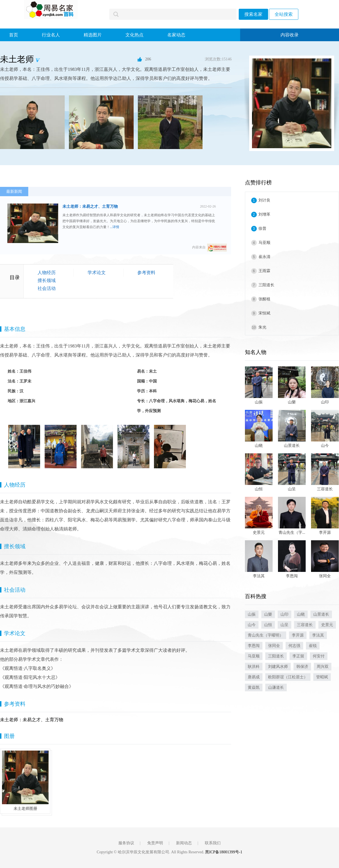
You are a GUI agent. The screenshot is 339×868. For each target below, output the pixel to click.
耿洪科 (254, 667)
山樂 (268, 614)
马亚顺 (264, 243)
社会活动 (47, 288)
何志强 (294, 646)
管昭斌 (322, 677)
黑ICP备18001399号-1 (224, 852)
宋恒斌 (264, 313)
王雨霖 (264, 271)
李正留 (298, 656)
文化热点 (134, 35)
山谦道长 (276, 687)
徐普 (262, 229)
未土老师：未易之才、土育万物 (90, 206)
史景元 (327, 625)
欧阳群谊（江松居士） (288, 677)
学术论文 (97, 273)
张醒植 (264, 299)
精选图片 (93, 35)
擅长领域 (47, 280)
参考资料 (146, 273)
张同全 (274, 646)
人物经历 (47, 273)
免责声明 (155, 843)
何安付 (319, 656)
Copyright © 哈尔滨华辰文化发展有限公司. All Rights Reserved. (151, 852)
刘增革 (264, 214)
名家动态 (176, 35)
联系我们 (213, 843)
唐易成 (254, 677)
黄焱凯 (254, 687)
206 (144, 59)
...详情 (115, 227)
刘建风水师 (278, 667)
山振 (252, 614)
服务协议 (126, 843)
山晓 (301, 614)
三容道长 (305, 625)
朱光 (262, 327)
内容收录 (290, 35)
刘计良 (264, 200)
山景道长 (321, 614)
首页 (14, 35)
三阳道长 (266, 285)
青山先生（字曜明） (266, 635)
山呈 (284, 625)
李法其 (318, 635)
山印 (284, 614)
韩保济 (302, 667)
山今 (252, 625)
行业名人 (51, 35)
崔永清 (264, 257)
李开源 (298, 635)
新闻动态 (184, 843)
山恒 (268, 625)
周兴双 (323, 667)
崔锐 (313, 646)
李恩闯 (254, 646)
